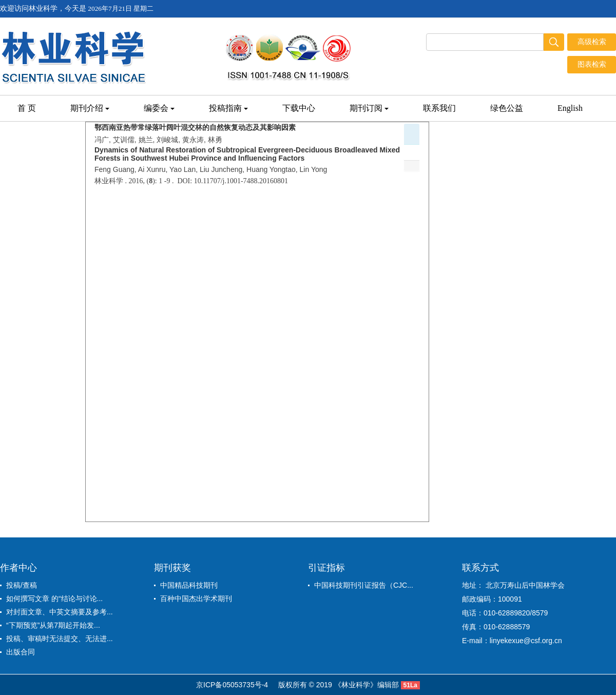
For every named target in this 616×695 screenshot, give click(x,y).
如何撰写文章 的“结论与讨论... (54, 599)
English (570, 108)
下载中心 (299, 108)
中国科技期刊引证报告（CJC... (364, 585)
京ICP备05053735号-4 (232, 685)
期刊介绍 (90, 108)
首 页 (27, 108)
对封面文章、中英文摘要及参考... (60, 612)
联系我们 (439, 108)
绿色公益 (507, 108)
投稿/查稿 (22, 585)
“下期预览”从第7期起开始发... (53, 625)
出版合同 (21, 652)
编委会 (159, 108)
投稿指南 (228, 108)
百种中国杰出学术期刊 (196, 599)
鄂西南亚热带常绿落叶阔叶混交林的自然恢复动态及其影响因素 (195, 127)
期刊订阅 (369, 108)
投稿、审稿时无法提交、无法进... (60, 639)
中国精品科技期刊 (189, 585)
